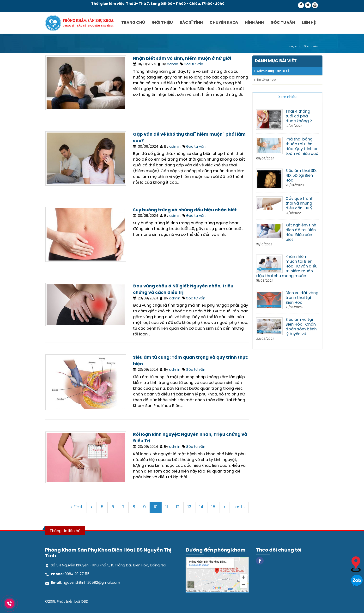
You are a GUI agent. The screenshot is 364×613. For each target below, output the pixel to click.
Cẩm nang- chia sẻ (273, 71)
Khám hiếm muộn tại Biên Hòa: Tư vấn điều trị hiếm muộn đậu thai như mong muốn (287, 266)
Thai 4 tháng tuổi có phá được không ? (299, 116)
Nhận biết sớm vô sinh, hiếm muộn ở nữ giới (182, 59)
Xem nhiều (287, 97)
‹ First (77, 507)
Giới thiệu (162, 23)
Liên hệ (309, 23)
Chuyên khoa (224, 23)
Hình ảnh (254, 23)
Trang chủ (133, 23)
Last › (239, 507)
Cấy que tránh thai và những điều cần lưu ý (299, 203)
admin (173, 64)
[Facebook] (260, 560)
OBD (85, 602)
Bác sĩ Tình (191, 23)
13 (189, 507)
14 (201, 507)
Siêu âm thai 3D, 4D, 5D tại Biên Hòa (301, 176)
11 (167, 507)
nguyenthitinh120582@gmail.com (91, 583)
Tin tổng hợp (266, 80)
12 (178, 507)
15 (213, 507)
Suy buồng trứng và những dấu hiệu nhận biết (185, 210)
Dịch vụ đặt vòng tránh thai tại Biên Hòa (302, 298)
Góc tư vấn (283, 23)
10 (156, 507)
